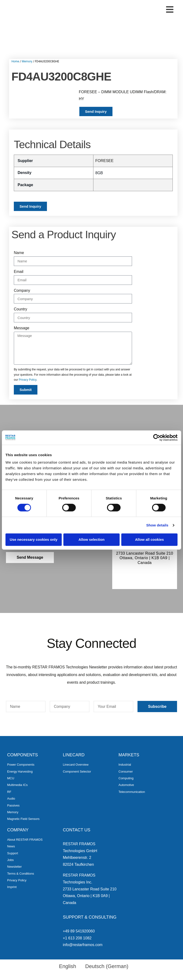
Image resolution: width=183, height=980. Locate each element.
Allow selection (91, 539)
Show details (157, 525)
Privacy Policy (28, 380)
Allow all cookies (150, 539)
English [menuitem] (67, 966)
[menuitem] (65, 966)
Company (22, 290)
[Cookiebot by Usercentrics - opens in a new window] (157, 438)
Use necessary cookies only (34, 539)
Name (19, 253)
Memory (27, 61)
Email (19, 272)
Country (20, 309)
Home (15, 61)
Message (22, 328)
